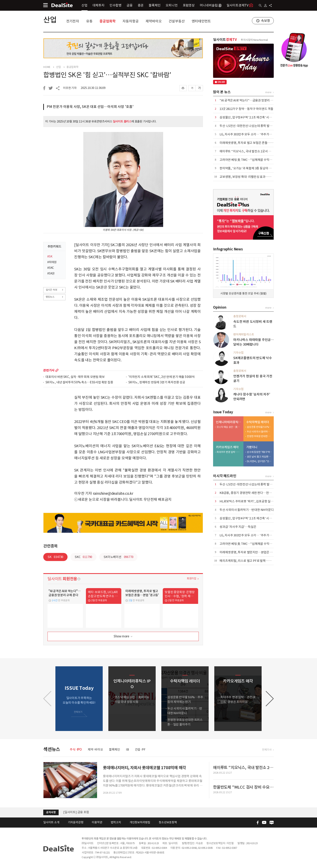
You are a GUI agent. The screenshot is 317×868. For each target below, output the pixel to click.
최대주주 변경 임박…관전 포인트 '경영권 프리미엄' (229, 452)
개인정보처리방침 (140, 822)
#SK (50, 256)
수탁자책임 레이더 (258, 422)
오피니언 (172, 5)
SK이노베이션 (118, 557)
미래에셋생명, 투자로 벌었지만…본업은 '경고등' (250, 552)
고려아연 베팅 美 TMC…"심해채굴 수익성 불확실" (251, 160)
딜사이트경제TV (240, 5)
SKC (83, 557)
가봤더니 (252, 447)
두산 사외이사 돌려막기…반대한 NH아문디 (259, 432)
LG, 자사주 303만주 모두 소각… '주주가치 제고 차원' (252, 134)
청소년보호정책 (168, 822)
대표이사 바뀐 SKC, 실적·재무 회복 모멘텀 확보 (75, 377)
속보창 (265, 21)
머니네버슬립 (211, 5)
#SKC (51, 268)
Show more (123, 636)
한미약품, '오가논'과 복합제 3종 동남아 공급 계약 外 (252, 168)
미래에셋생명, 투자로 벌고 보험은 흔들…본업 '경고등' (253, 143)
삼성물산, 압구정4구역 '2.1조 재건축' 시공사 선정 (250, 117)
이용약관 (97, 822)
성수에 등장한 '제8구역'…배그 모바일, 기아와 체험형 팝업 (259, 452)
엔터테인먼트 (201, 21)
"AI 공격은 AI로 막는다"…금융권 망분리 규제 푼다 (251, 100)
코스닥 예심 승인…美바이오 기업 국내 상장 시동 (229, 427)
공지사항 (51, 812)
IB (127, 749)
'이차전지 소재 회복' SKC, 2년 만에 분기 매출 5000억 (162, 377)
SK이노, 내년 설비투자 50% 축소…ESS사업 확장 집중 (79, 382)
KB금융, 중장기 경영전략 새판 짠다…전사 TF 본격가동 (254, 493)
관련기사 (49, 370)
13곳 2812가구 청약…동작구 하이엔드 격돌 (246, 109)
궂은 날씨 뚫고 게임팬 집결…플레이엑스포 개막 (259, 457)
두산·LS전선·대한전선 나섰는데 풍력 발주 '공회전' (251, 126)
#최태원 (52, 262)
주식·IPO (76, 749)
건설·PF (140, 749)
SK (55, 557)
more (57, 370)
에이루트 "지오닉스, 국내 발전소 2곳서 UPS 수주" (251, 151)
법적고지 (116, 822)
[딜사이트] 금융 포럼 (76, 812)
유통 (89, 21)
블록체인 (155, 5)
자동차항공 (130, 21)
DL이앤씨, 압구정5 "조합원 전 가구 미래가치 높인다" (259, 461)
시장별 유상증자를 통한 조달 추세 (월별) (243, 293)
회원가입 (192, 578)
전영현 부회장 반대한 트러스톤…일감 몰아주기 (259, 436)
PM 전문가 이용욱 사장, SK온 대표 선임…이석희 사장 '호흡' (90, 107)
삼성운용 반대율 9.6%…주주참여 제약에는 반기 (259, 427)
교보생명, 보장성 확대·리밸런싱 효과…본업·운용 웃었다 (255, 177)
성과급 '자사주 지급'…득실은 (238, 527)
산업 (85, 5)
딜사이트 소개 (51, 822)
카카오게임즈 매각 (227, 447)
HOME (47, 67)
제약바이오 (154, 21)
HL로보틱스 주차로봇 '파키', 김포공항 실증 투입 (249, 501)
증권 (141, 5)
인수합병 (116, 5)
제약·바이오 (95, 749)
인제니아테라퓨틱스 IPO (229, 422)
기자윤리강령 (76, 822)
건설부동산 (177, 21)
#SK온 (51, 273)
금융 (130, 5)
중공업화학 (107, 21)
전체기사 (267, 750)
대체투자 (99, 5)
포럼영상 (189, 5)
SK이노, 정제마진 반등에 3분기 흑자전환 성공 (157, 382)
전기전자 (73, 21)
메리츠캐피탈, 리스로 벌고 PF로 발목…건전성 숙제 (251, 561)
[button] (270, 699)
